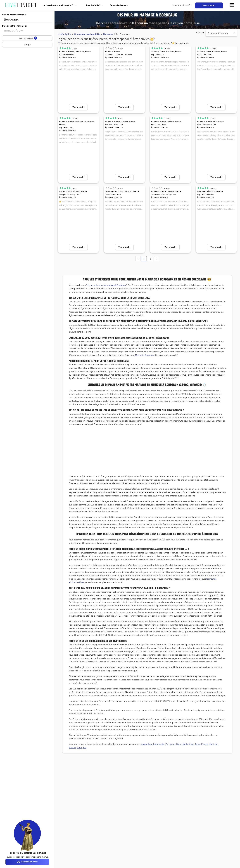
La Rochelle (159, 744)
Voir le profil (78, 107)
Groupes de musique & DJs (87, 34)
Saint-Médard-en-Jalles (188, 744)
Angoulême (147, 744)
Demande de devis (119, 5)
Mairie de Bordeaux (145, 355)
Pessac (205, 744)
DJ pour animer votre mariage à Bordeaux (106, 285)
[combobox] (27, 20)
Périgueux (170, 744)
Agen (79, 748)
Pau (84, 748)
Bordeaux (108, 34)
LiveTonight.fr (64, 34)
